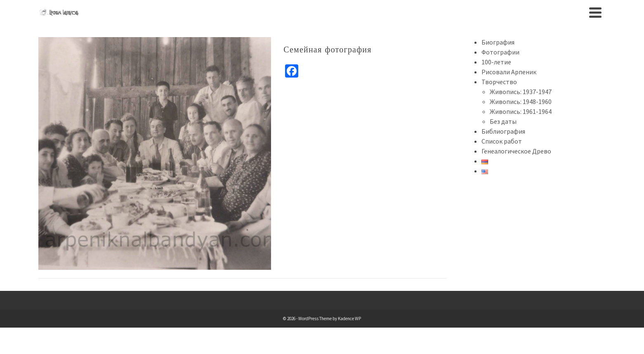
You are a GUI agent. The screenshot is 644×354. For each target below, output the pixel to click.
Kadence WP (349, 319)
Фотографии (500, 52)
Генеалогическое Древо (516, 151)
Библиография (503, 131)
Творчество (499, 82)
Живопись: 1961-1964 (521, 111)
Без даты (503, 121)
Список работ (502, 141)
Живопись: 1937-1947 (521, 92)
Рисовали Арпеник (509, 72)
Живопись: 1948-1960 (521, 101)
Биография (498, 42)
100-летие (496, 62)
